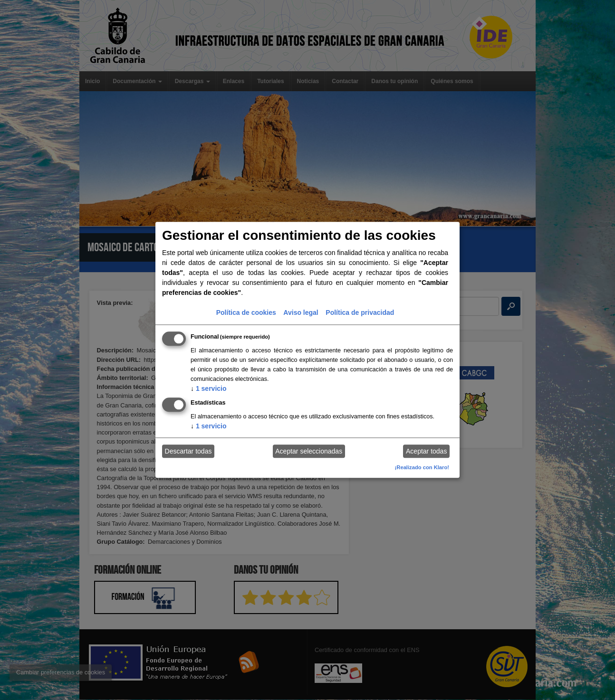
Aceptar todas (426, 451)
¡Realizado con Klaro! (422, 467)
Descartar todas (188, 451)
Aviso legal (301, 312)
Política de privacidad (360, 312)
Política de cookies (246, 312)
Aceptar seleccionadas (309, 451)
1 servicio (209, 388)
